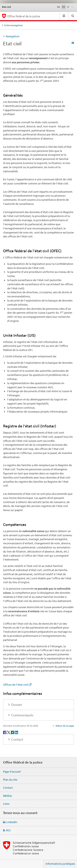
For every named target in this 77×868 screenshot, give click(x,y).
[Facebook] (5, 732)
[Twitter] (9, 732)
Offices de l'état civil (16, 685)
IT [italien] (68, 7)
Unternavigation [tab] (13, 25)
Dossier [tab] (16, 705)
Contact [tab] (17, 740)
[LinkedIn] (16, 732)
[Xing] (13, 732)
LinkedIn (12, 822)
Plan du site (10, 780)
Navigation (13, 36)
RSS (8, 830)
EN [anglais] (73, 7)
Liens (6, 804)
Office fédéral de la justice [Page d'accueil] (24, 16)
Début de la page (64, 726)
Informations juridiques (60, 864)
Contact (8, 788)
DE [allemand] (59, 7)
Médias (7, 796)
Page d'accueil (12, 772)
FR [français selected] (64, 7)
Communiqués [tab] (22, 715)
